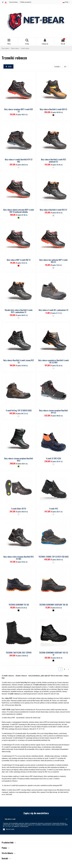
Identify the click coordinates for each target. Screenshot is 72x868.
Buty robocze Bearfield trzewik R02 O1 (53, 210)
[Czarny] (53, 610)
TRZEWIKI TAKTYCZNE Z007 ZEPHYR (19, 653)
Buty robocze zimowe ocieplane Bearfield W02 (19, 460)
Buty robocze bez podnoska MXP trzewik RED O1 (53, 261)
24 (66, 66)
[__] (19, 167)
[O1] (53, 216)
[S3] (19, 218)
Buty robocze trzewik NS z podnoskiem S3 (53, 310)
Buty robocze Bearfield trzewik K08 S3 (53, 109)
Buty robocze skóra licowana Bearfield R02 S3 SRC (19, 558)
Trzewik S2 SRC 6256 (53, 458)
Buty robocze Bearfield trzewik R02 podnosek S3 (53, 161)
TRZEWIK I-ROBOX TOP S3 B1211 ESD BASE (53, 557)
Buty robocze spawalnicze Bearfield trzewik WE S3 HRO (53, 361)
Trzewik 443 (53, 509)
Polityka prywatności (26, 2)
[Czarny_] (19, 610)
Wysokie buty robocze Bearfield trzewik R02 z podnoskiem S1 (19, 311)
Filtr (9, 66)
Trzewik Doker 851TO (19, 509)
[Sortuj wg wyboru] (58, 66)
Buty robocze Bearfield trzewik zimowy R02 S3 (19, 361)
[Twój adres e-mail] (34, 819)
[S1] (19, 266)
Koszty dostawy (14, 2)
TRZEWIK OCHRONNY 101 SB (19, 605)
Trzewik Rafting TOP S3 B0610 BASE (19, 410)
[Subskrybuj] (67, 819)
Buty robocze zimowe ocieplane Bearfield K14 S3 (53, 412)
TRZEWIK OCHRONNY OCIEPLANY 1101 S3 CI (53, 654)
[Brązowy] (53, 115)
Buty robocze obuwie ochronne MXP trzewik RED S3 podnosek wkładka (19, 211)
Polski (66, 2)
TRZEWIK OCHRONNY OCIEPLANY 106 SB (53, 605)
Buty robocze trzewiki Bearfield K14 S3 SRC (19, 161)
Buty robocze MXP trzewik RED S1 (19, 260)
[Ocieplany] (19, 117)
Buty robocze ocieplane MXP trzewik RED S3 (19, 110)
